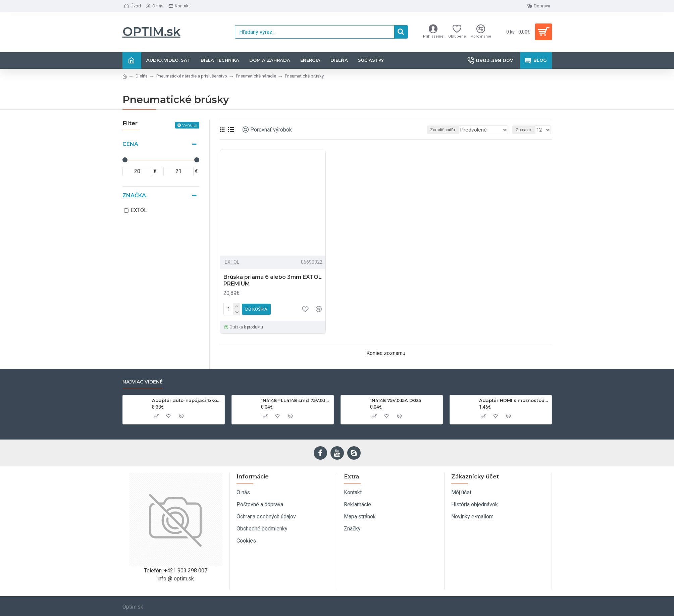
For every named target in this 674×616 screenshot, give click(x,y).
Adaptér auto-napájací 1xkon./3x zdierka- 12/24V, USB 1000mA (187, 400)
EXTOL (232, 262)
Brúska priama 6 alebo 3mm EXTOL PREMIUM (273, 280)
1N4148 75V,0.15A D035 (396, 400)
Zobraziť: (526, 130)
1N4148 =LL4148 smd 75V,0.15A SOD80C (296, 400)
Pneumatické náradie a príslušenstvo (192, 76)
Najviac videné (143, 382)
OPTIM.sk (151, 32)
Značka (134, 195)
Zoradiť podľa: (445, 130)
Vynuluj (190, 125)
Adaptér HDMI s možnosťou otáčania (514, 400)
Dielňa (142, 76)
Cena (130, 144)
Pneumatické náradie (256, 76)
